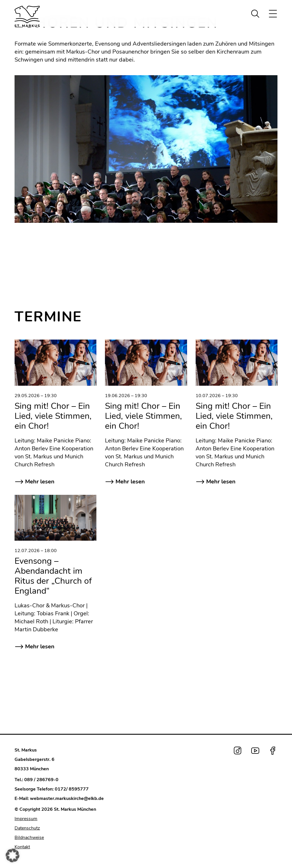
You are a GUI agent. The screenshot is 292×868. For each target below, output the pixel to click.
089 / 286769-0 (41, 780)
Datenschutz (27, 828)
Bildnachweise (29, 838)
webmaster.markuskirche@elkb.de (67, 798)
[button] (13, 855)
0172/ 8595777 (72, 789)
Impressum (26, 819)
